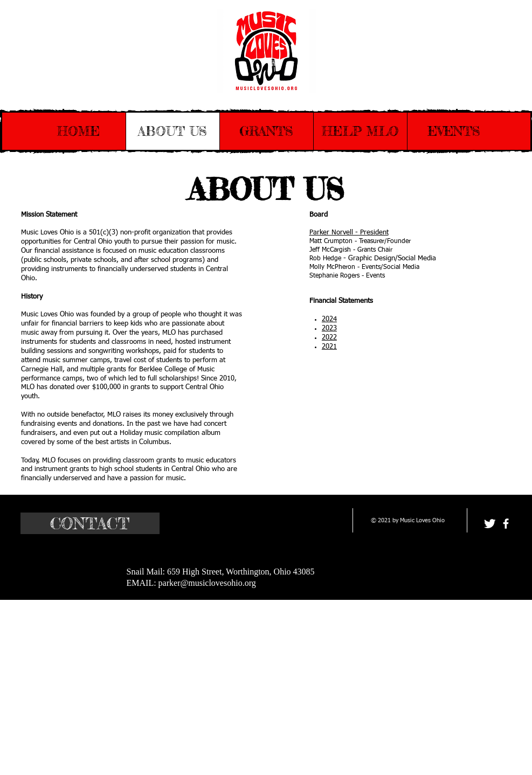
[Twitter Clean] (490, 524)
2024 (329, 319)
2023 (329, 328)
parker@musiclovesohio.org (207, 583)
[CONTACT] (90, 523)
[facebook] (506, 524)
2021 (329, 347)
